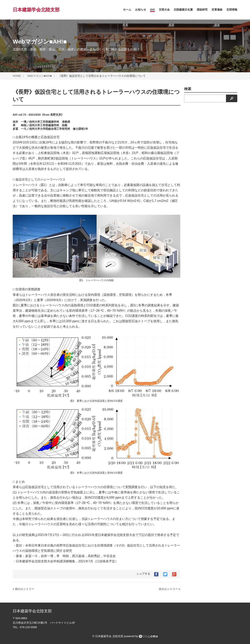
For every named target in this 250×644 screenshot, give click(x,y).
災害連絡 (217, 10)
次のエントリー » (170, 589)
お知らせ (141, 10)
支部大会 (164, 10)
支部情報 (232, 10)
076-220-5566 (28, 627)
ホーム (127, 10)
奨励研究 (202, 10)
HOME (17, 76)
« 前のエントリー (23, 589)
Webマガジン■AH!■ (40, 76)
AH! (152, 10)
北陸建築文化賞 (183, 10)
